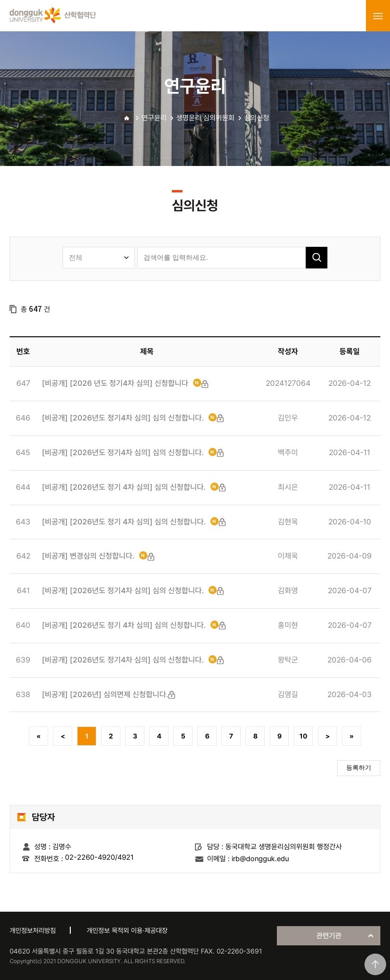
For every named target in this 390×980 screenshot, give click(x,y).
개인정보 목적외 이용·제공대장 (127, 930)
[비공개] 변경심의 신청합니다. (88, 556)
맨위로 (375, 964)
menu (378, 16)
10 (303, 736)
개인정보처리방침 (33, 930)
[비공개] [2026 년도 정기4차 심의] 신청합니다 (115, 383)
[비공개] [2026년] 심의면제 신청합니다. (105, 694)
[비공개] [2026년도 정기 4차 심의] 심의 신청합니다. (124, 487)
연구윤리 (154, 118)
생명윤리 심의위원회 (205, 118)
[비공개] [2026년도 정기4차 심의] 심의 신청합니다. (123, 418)
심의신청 (257, 118)
